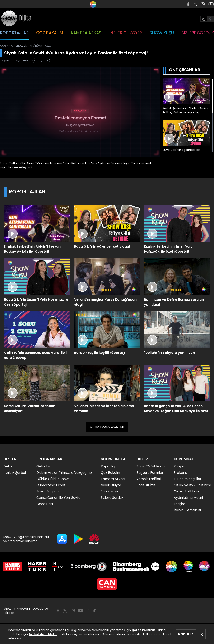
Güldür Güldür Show (52, 479)
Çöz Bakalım (111, 473)
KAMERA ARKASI (87, 33)
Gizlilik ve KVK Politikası (192, 485)
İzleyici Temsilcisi (187, 510)
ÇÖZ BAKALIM (50, 33)
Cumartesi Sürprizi (51, 485)
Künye (179, 466)
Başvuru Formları (150, 473)
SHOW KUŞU (162, 33)
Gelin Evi (43, 466)
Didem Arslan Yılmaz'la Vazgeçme (64, 473)
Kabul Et (186, 634)
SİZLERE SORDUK (198, 33)
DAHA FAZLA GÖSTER (107, 427)
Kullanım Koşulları (188, 479)
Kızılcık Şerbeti (15, 473)
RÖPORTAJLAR (14, 33)
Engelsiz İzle (146, 485)
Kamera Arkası (113, 479)
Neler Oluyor (111, 485)
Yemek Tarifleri (149, 479)
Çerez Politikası (144, 630)
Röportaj (108, 466)
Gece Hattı (45, 504)
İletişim (179, 504)
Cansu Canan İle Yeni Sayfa (58, 498)
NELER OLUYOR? (126, 33)
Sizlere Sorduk (112, 498)
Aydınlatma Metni (43, 634)
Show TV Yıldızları (151, 466)
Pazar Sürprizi (47, 491)
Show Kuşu (109, 491)
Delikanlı (10, 466)
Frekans (180, 473)
